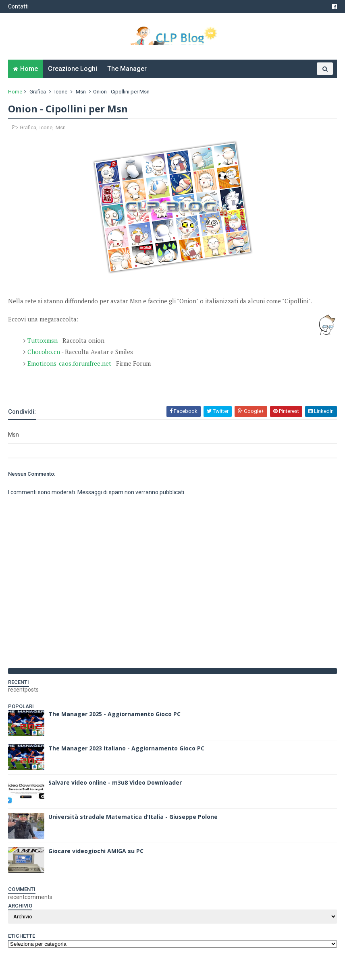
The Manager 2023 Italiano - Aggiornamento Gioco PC (126, 748)
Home (29, 69)
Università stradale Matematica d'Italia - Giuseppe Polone (133, 817)
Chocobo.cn (44, 352)
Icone (61, 92)
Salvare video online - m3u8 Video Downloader (115, 782)
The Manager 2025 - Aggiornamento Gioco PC (114, 714)
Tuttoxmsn (43, 340)
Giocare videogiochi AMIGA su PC (96, 851)
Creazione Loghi (73, 69)
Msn (81, 92)
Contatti (18, 6)
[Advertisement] (102, 383)
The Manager (127, 69)
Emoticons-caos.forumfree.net (69, 363)
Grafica (38, 92)
